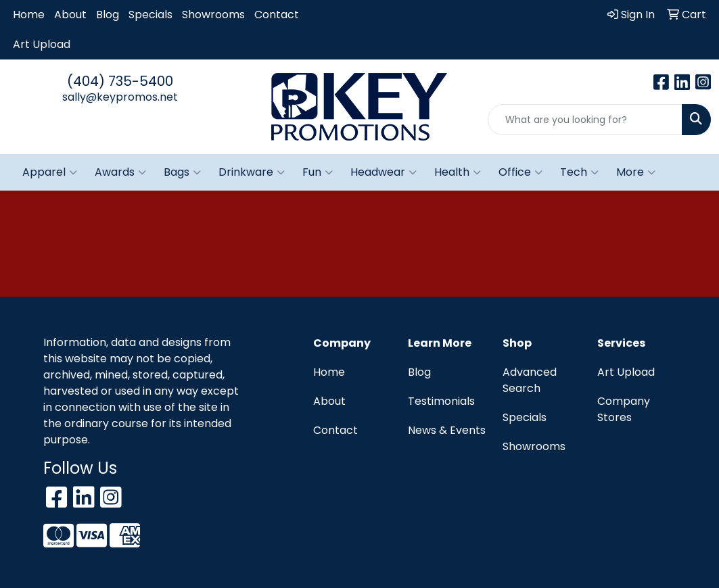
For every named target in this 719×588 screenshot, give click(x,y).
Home (29, 15)
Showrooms (213, 15)
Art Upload (42, 44)
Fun (318, 172)
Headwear (384, 172)
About (70, 15)
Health (458, 172)
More (636, 172)
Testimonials (441, 401)
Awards (120, 172)
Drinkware (252, 172)
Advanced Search (530, 380)
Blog (108, 15)
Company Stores (624, 409)
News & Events (447, 430)
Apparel (50, 172)
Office (520, 172)
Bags (182, 172)
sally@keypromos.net (120, 97)
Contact (277, 15)
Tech (579, 172)
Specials (150, 15)
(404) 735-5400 (120, 81)
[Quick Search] (585, 120)
